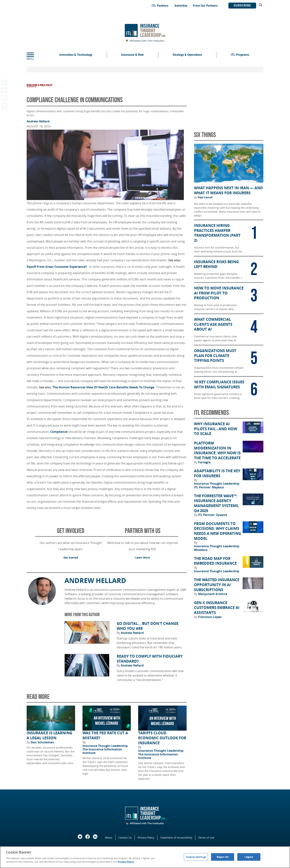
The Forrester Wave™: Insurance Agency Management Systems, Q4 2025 (217, 503)
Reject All (223, 857)
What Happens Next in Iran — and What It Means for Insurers (228, 190)
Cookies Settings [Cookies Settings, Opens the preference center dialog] (196, 857)
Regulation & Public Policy (39, 85)
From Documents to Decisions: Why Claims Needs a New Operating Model (217, 531)
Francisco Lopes (210, 617)
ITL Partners (160, 6)
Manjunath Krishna (213, 594)
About (109, 838)
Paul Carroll (205, 197)
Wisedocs (201, 550)
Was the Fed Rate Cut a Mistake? (105, 735)
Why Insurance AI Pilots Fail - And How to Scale (216, 429)
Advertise (181, 6)
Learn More (143, 558)
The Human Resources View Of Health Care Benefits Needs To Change (104, 387)
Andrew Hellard (38, 121)
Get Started (71, 558)
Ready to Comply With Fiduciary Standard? (150, 659)
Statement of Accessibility (176, 838)
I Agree (249, 857)
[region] (145, 857)
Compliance (59, 432)
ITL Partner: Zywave (213, 515)
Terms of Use (206, 838)
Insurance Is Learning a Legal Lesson (49, 735)
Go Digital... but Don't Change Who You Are (148, 626)
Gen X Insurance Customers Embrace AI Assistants (217, 608)
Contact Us (125, 838)
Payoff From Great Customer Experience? (58, 267)
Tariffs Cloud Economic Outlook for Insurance (162, 738)
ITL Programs (240, 55)
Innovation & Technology (76, 55)
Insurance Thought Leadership (105, 746)
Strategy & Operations (187, 55)
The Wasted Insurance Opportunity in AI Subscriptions (217, 585)
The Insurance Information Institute (102, 751)
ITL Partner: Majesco (209, 487)
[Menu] (36, 55)
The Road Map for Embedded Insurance (215, 561)
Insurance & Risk (132, 55)
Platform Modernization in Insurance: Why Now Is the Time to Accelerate (217, 451)
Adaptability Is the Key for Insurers (217, 473)
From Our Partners (205, 6)
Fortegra (204, 462)
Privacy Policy (146, 838)
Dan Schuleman (42, 742)
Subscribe (242, 5)
